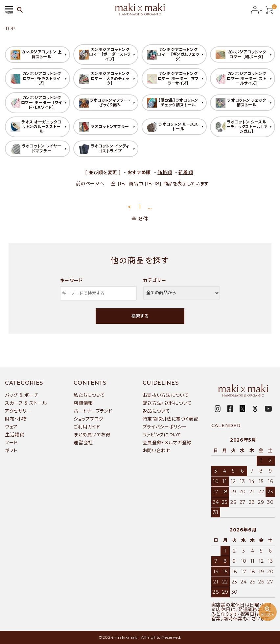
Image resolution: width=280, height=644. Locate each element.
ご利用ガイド (87, 427)
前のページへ (90, 184)
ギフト (11, 451)
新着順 (186, 172)
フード (11, 443)
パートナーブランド (93, 411)
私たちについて (89, 395)
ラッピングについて (162, 435)
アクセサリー (18, 411)
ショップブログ (89, 419)
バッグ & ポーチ (22, 395)
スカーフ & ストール (26, 403)
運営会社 (83, 443)
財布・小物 (16, 419)
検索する (140, 316)
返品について (156, 411)
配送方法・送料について (167, 403)
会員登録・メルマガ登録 (167, 443)
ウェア (11, 427)
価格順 (165, 172)
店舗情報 (83, 403)
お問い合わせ (157, 451)
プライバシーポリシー (165, 427)
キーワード (72, 280)
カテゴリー (155, 280)
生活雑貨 (15, 435)
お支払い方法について (166, 395)
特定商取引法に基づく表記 (171, 419)
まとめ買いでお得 (92, 435)
